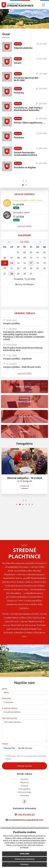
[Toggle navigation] (43, 5)
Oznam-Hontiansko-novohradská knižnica (25, 154)
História (24, 779)
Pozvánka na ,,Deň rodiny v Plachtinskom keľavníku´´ (28, 109)
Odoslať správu (24, 766)
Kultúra (25, 786)
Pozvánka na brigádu (25, 167)
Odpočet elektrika (23, 48)
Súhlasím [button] (25, 854)
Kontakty (25, 796)
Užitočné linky (24, 792)
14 (12, 263)
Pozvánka (19, 93)
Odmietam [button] (24, 864)
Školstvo (24, 783)
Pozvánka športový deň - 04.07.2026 (27, 79)
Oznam (18, 63)
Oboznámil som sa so (26, 757)
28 (12, 274)
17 (31, 263)
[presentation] (23, 181)
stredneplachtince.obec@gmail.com (26, 820)
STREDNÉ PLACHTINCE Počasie (24, 297)
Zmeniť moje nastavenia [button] (24, 859)
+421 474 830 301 (26, 815)
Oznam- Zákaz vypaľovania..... (30, 123)
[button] (23, 185)
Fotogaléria (24, 789)
